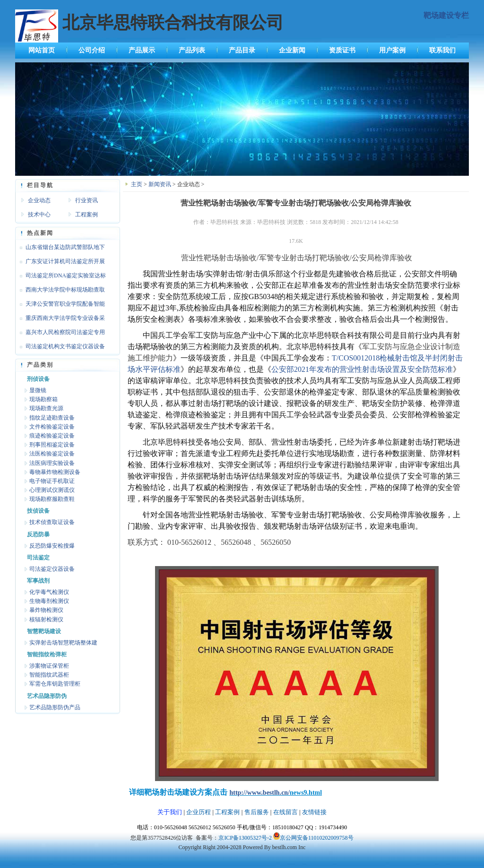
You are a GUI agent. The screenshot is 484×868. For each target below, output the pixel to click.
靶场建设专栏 (446, 15)
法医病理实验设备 (52, 463)
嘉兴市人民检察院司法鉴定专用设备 (60, 334)
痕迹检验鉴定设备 (52, 436)
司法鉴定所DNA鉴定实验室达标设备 (60, 277)
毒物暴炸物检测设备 (55, 472)
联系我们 (442, 50)
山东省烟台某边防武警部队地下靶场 (60, 249)
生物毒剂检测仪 (49, 601)
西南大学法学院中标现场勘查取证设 (60, 292)
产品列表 (192, 50)
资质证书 (342, 50)
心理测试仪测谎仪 (52, 490)
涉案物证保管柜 (49, 666)
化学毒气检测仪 (49, 592)
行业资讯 (86, 200)
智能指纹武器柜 (49, 675)
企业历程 (199, 812)
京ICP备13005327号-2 (245, 838)
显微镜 (38, 390)
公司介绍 (92, 50)
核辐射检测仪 (46, 619)
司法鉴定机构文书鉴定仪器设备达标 (60, 348)
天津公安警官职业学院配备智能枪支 (60, 306)
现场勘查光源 (46, 408)
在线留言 (285, 812)
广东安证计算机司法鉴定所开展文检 (60, 263)
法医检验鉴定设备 (52, 454)
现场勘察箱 (43, 399)
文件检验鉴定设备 (52, 427)
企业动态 (39, 200)
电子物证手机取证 (52, 481)
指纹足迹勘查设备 (52, 418)
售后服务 (257, 812)
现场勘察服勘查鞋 (52, 499)
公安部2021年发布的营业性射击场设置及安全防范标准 (362, 369)
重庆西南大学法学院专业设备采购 (60, 320)
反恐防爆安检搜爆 (52, 546)
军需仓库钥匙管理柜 (55, 684)
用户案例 (392, 50)
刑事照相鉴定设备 (52, 445)
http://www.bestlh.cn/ (259, 793)
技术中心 (39, 215)
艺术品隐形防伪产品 (55, 707)
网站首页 (42, 50)
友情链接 (314, 812)
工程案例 (86, 215)
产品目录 (242, 50)
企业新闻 (292, 50)
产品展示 (142, 50)
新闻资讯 (160, 184)
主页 (137, 184)
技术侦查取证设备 (52, 522)
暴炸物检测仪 (46, 610)
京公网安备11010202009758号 (317, 838)
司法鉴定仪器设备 (52, 569)
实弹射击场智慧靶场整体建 (63, 643)
